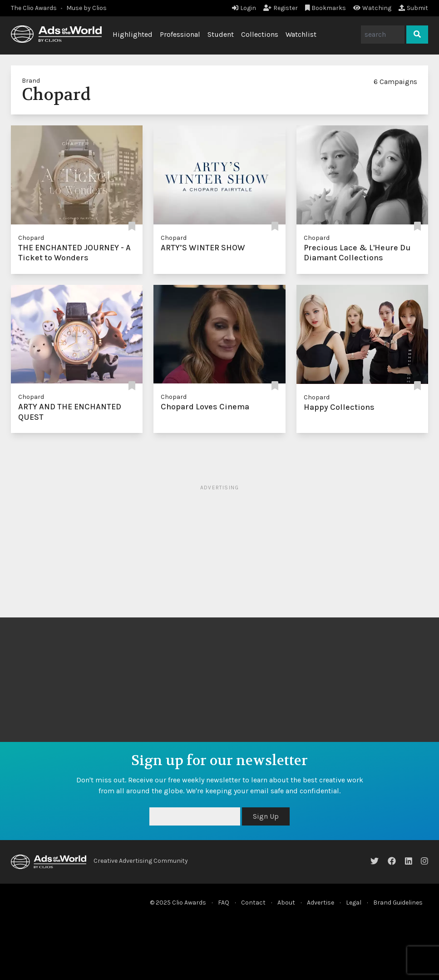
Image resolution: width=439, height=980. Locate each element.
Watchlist (301, 34)
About (286, 903)
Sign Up (266, 816)
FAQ (224, 903)
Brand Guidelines (398, 903)
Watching (372, 8)
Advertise (321, 903)
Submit (413, 8)
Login (244, 8)
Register (281, 8)
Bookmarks (326, 8)
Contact (253, 903)
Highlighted (133, 34)
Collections (260, 34)
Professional (180, 34)
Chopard (31, 238)
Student (221, 34)
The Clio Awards (34, 8)
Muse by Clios (86, 8)
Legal (354, 903)
